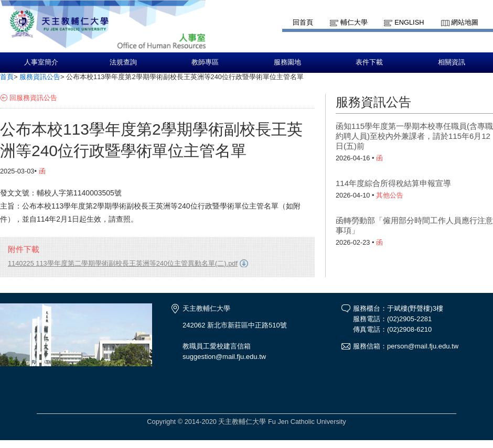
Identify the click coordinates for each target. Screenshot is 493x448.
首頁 (7, 77)
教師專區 (205, 62)
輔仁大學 (354, 22)
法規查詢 (123, 62)
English (409, 22)
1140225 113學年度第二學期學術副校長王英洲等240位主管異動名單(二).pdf (123, 263)
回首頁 (303, 22)
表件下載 (369, 62)
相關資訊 (452, 62)
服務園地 (287, 62)
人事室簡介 (41, 62)
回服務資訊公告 (33, 98)
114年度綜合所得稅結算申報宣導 (393, 183)
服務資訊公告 (40, 77)
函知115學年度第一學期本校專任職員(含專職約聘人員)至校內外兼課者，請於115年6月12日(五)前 (414, 136)
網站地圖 (465, 22)
